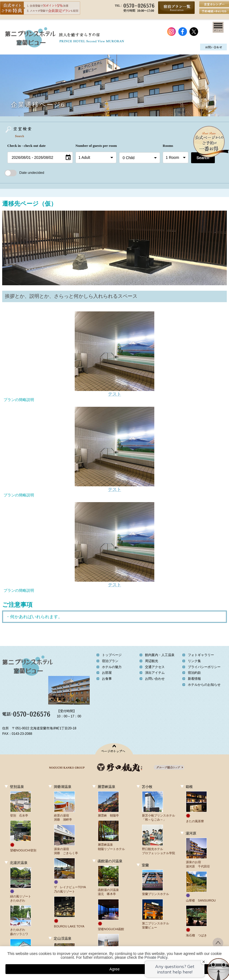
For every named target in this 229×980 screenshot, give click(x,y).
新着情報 (194, 679)
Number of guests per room (96, 146)
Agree (114, 969)
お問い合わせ (155, 679)
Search (203, 158)
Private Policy (156, 957)
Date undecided (24, 173)
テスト (114, 394)
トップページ (112, 655)
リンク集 (194, 661)
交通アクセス (155, 667)
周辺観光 (152, 661)
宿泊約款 (194, 673)
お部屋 (107, 673)
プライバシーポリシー (204, 667)
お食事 (107, 679)
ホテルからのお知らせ (204, 685)
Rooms (168, 146)
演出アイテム (155, 673)
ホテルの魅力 (112, 667)
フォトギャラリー (201, 655)
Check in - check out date (26, 146)
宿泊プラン (110, 661)
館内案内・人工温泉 (160, 655)
